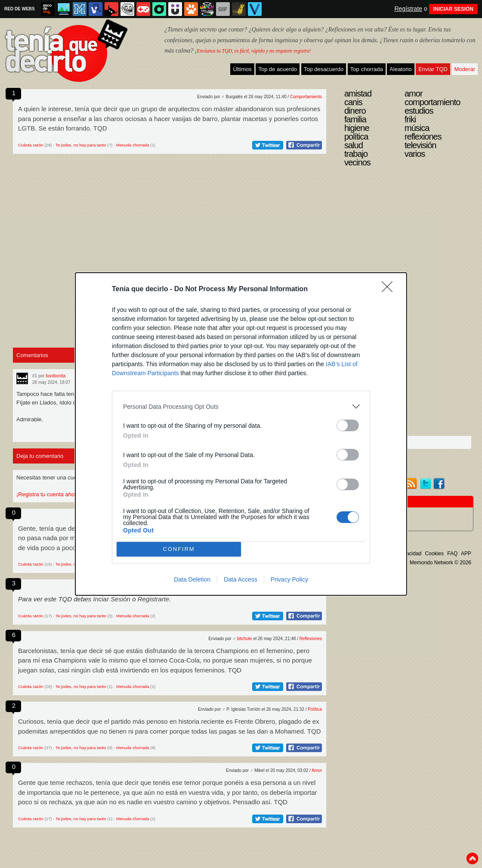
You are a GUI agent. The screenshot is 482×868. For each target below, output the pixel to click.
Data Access (241, 579)
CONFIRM (179, 549)
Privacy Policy (289, 579)
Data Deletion (192, 579)
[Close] (390, 289)
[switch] (348, 425)
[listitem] (241, 406)
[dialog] (241, 434)
